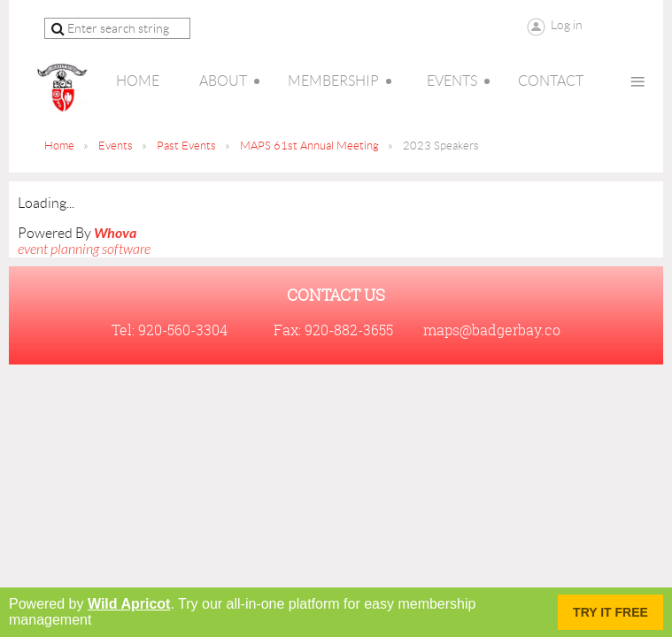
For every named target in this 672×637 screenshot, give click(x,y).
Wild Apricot (129, 604)
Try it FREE (610, 612)
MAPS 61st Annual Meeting (309, 146)
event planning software (84, 249)
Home (59, 146)
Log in (567, 25)
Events (116, 146)
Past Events (186, 146)
